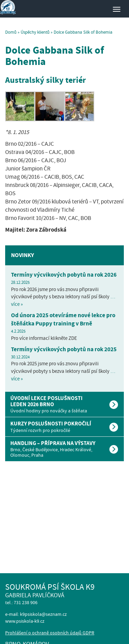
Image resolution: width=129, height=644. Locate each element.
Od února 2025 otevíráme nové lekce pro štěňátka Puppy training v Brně (63, 319)
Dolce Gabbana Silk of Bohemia (55, 56)
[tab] (64, 404)
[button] (64, 404)
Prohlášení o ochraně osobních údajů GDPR (50, 633)
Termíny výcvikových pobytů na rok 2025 (64, 349)
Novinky (23, 255)
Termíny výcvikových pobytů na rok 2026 (64, 275)
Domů (11, 32)
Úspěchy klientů (35, 32)
